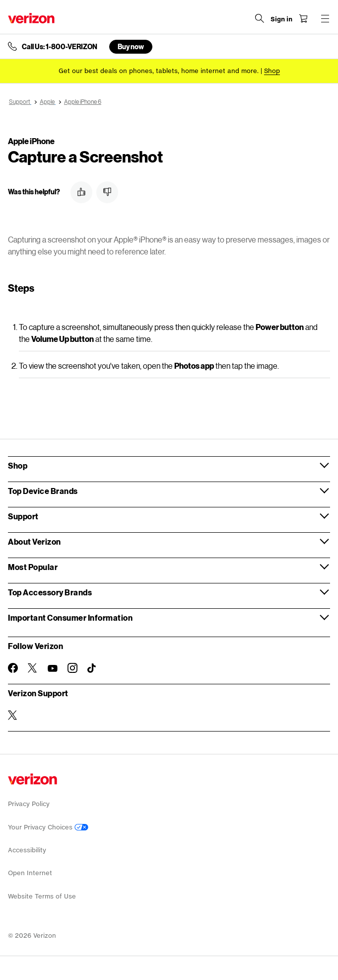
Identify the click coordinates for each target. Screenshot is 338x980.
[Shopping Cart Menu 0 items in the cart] (303, 18)
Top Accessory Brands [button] (50, 592)
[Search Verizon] (260, 18)
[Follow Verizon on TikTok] (92, 668)
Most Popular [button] (33, 567)
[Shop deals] (272, 71)
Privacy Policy (29, 804)
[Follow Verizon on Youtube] (53, 668)
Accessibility (27, 850)
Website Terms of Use (42, 896)
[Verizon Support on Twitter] (13, 715)
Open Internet (30, 873)
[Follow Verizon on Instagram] (72, 668)
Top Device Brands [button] (43, 491)
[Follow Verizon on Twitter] (33, 668)
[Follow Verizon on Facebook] (13, 668)
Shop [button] (18, 465)
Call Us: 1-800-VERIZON (60, 47)
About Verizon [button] (34, 541)
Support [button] (23, 516)
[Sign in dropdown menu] (281, 19)
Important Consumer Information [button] (70, 617)
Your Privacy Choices (48, 827)
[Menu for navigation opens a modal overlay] (325, 18)
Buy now (131, 46)
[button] (81, 192)
